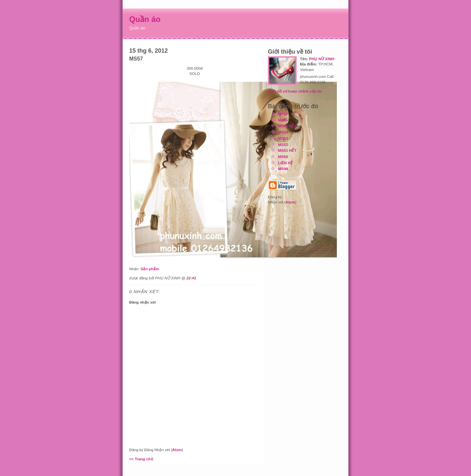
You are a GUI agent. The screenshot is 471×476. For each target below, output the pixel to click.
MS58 (283, 114)
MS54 (283, 132)
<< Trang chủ (141, 459)
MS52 (283, 144)
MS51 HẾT (287, 150)
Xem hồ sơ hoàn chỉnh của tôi (295, 91)
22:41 (191, 278)
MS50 (283, 157)
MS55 (283, 120)
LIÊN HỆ (285, 163)
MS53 (283, 138)
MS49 (283, 169)
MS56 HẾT (287, 126)
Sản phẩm (150, 269)
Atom (177, 450)
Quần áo (145, 19)
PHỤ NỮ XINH (322, 59)
